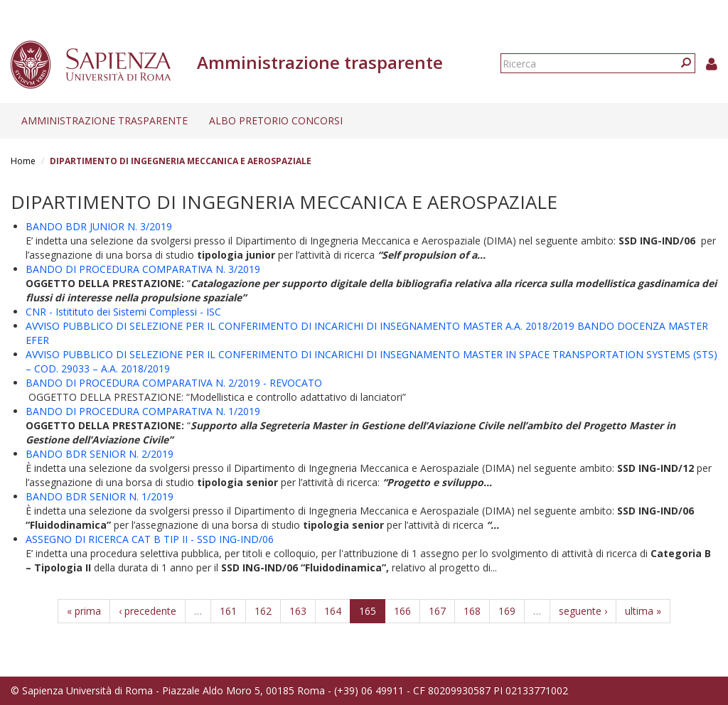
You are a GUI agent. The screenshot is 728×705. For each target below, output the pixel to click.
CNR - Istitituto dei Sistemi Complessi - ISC (123, 312)
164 (333, 611)
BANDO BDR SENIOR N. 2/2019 (100, 454)
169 (507, 611)
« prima (84, 611)
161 (228, 611)
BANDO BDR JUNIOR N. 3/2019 (99, 226)
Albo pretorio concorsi (276, 120)
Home (23, 161)
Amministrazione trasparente (105, 120)
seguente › (583, 611)
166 (402, 611)
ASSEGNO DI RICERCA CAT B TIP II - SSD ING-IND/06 (150, 539)
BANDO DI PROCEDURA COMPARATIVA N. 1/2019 (143, 411)
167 (437, 611)
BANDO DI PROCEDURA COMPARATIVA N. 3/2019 (143, 269)
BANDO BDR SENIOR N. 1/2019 (100, 496)
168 (472, 611)
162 (263, 611)
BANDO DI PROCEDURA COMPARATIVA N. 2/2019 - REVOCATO (174, 383)
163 (298, 611)
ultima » (643, 611)
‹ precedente (148, 611)
